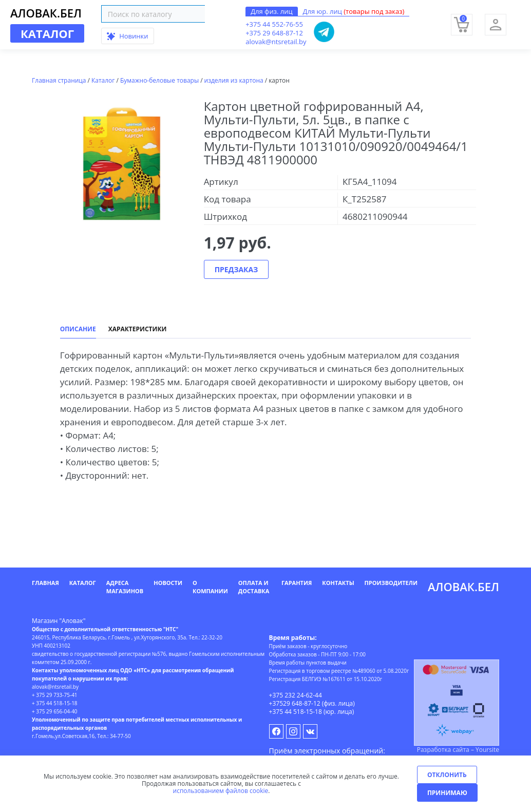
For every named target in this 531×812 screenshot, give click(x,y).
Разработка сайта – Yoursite (458, 750)
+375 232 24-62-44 (296, 695)
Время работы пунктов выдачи (308, 663)
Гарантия (297, 583)
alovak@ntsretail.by (276, 42)
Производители (391, 583)
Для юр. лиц (354, 11)
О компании (210, 587)
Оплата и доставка (254, 587)
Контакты (338, 583)
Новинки (128, 36)
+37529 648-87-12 (295, 703)
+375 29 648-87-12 (274, 33)
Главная (45, 583)
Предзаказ (236, 269)
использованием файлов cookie (221, 791)
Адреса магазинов (125, 587)
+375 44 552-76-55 (274, 24)
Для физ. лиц (271, 11)
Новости (168, 583)
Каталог (83, 583)
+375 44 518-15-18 (296, 712)
